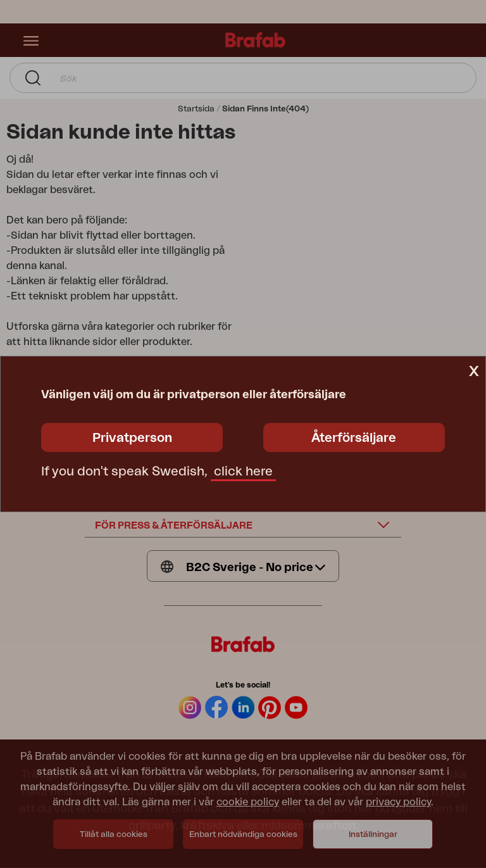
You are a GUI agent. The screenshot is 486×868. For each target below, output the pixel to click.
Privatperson (132, 438)
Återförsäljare (354, 438)
